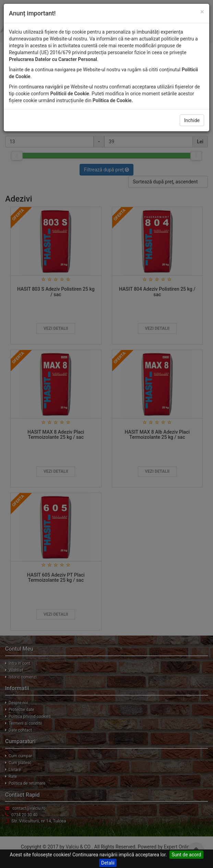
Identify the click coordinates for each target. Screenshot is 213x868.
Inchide (192, 120)
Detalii (108, 863)
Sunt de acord (186, 855)
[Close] (202, 12)
